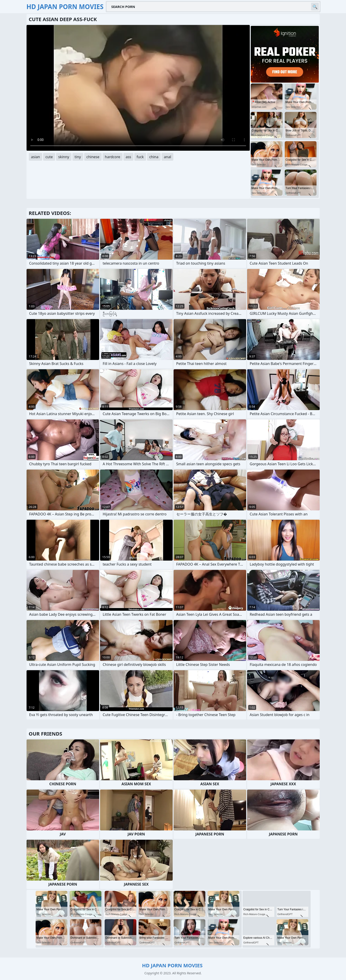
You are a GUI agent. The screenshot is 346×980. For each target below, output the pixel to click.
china (154, 157)
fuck (140, 157)
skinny (64, 157)
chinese (93, 157)
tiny (78, 157)
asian (36, 157)
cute (49, 157)
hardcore (113, 157)
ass (128, 157)
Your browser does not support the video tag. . (138, 88)
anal (167, 157)
